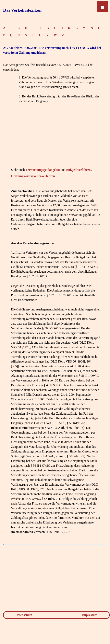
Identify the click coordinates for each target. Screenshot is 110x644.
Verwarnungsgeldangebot (43, 170)
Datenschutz (24, 615)
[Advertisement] (56, 139)
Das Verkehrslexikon (22, 10)
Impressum (90, 615)
